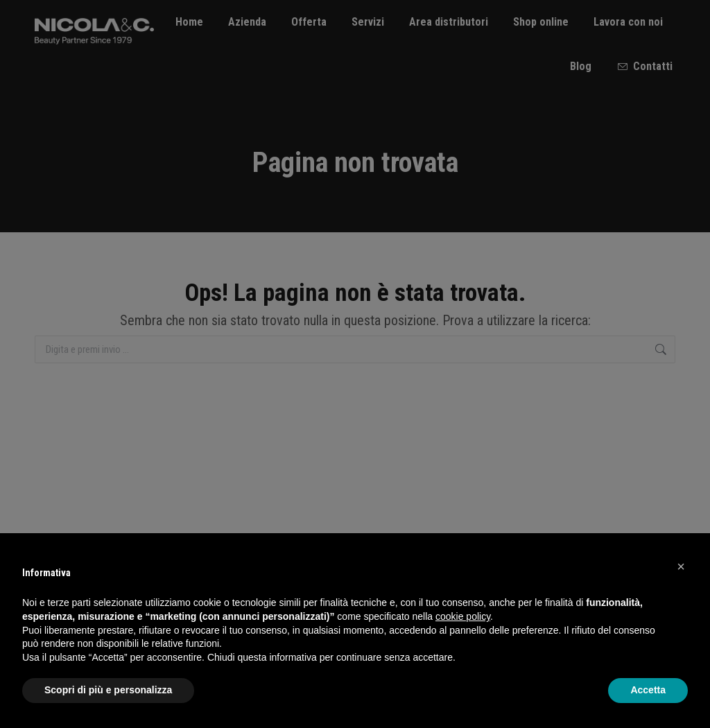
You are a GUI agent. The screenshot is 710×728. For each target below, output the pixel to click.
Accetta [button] (648, 690)
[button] (681, 566)
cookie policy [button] (463, 616)
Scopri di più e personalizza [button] (108, 690)
